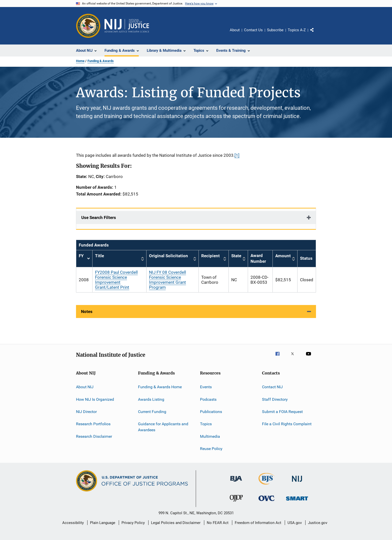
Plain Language (103, 523)
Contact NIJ (272, 387)
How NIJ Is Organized (95, 399)
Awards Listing (151, 399)
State (236, 256)
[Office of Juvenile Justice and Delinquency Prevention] (236, 502)
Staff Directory (275, 399)
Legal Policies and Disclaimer (176, 523)
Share (316, 33)
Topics (206, 424)
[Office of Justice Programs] (88, 26)
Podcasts (208, 399)
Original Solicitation (168, 256)
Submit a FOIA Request (282, 412)
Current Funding (152, 412)
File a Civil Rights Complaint (287, 424)
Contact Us (253, 30)
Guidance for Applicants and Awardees (163, 427)
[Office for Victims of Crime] (266, 502)
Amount (283, 256)
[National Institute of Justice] (297, 483)
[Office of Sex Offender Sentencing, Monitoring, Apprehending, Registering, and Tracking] (297, 501)
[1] (237, 155)
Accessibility (73, 523)
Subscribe (275, 30)
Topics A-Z (297, 30)
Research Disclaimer (94, 436)
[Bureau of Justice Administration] (236, 482)
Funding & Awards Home (160, 387)
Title (99, 256)
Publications (211, 412)
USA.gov (295, 523)
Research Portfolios (93, 424)
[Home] (127, 26)
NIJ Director (86, 412)
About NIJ (85, 387)
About (235, 30)
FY (84, 259)
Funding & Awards (101, 61)
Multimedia (210, 436)
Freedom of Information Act (258, 523)
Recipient (210, 256)
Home (80, 61)
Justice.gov (318, 523)
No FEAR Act (218, 523)
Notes (87, 311)
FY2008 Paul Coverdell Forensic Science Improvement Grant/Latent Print (116, 280)
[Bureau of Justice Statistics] (267, 485)
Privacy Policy (133, 523)
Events (206, 387)
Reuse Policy (211, 449)
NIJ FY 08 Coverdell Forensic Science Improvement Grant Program (167, 280)
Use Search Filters (99, 217)
